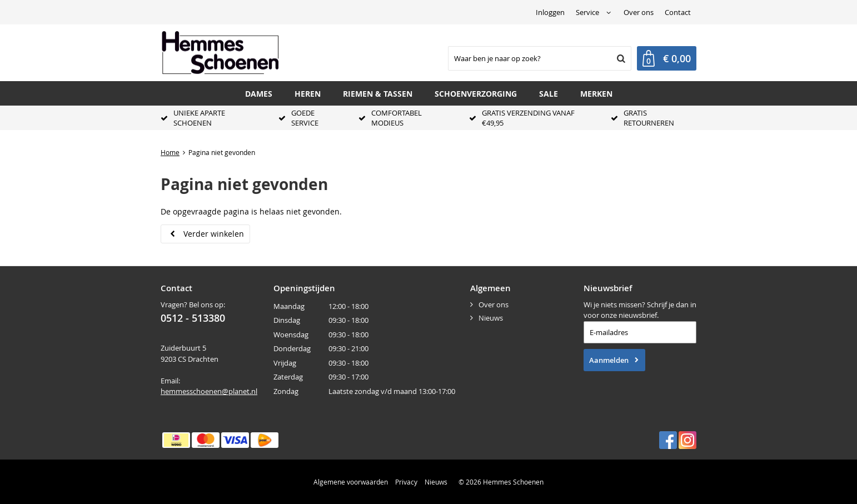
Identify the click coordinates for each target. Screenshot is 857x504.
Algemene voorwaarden (351, 482)
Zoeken (620, 58)
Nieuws (491, 318)
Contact (678, 12)
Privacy (406, 482)
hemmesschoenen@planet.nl (209, 391)
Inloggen (550, 12)
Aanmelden (609, 360)
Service (587, 12)
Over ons (639, 12)
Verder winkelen (214, 234)
